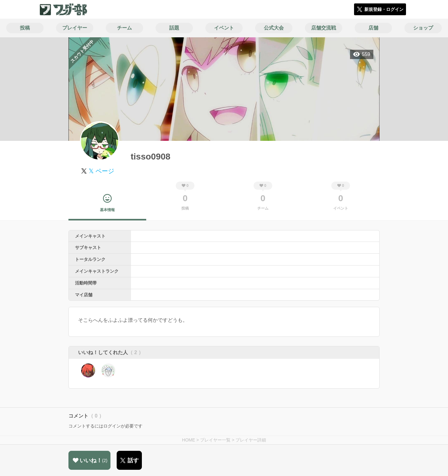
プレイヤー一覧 (215, 440)
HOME (189, 440)
